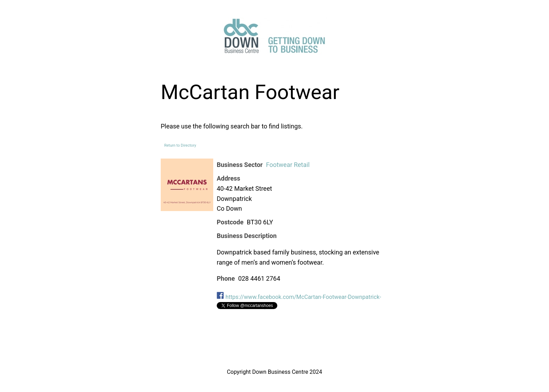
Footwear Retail (288, 165)
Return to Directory (180, 145)
